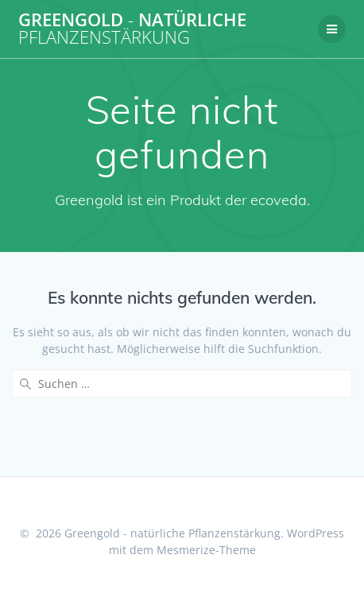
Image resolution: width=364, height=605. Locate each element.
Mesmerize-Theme (206, 550)
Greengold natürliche (132, 29)
